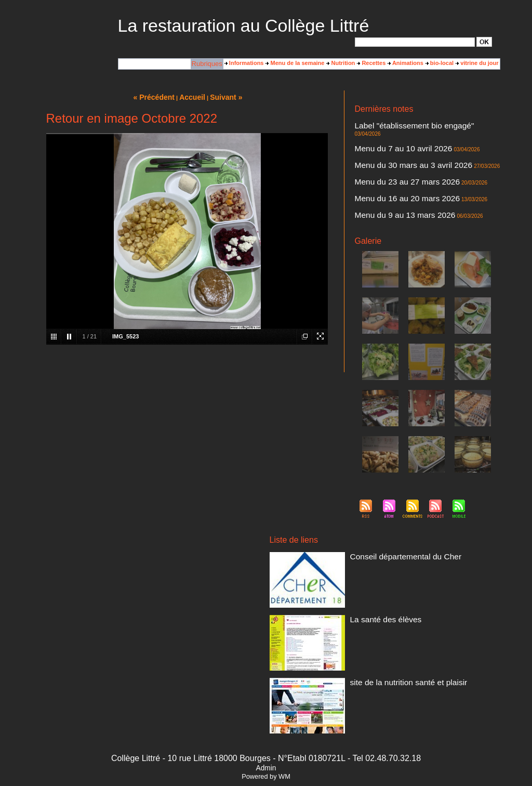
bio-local (440, 63)
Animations (405, 63)
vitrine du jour (477, 63)
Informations (244, 63)
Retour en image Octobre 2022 (132, 116)
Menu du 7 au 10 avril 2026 (389, 138)
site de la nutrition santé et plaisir (392, 656)
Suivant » (219, 96)
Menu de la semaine (295, 63)
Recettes (371, 63)
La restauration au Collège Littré (244, 25)
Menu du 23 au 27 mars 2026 (392, 165)
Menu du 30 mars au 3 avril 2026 (397, 151)
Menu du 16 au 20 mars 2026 (392, 178)
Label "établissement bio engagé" (397, 124)
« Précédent (160, 96)
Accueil (191, 96)
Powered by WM (266, 751)
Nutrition (341, 63)
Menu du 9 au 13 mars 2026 (391, 192)
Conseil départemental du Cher (390, 530)
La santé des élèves (376, 593)
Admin (266, 743)
